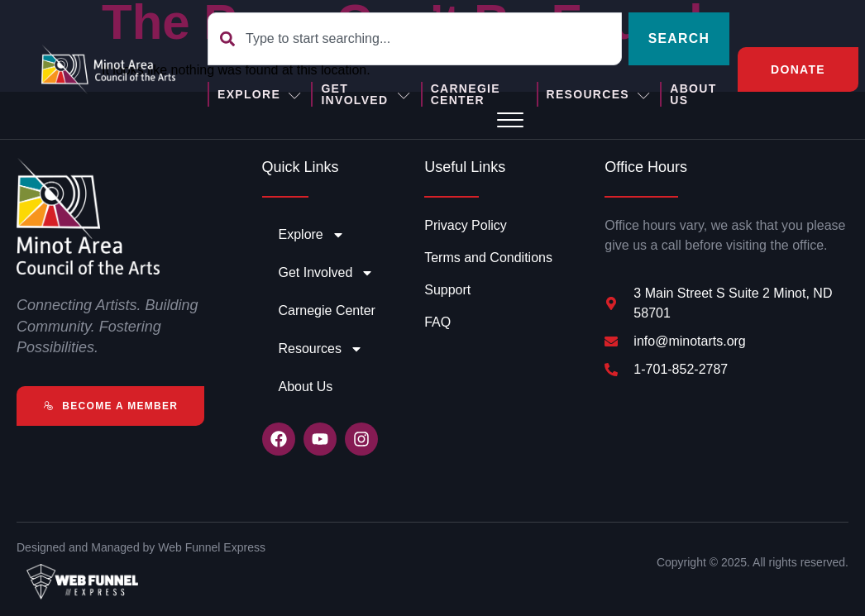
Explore (260, 95)
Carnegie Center (465, 94)
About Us (693, 94)
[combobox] (414, 39)
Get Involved (366, 94)
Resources (599, 95)
